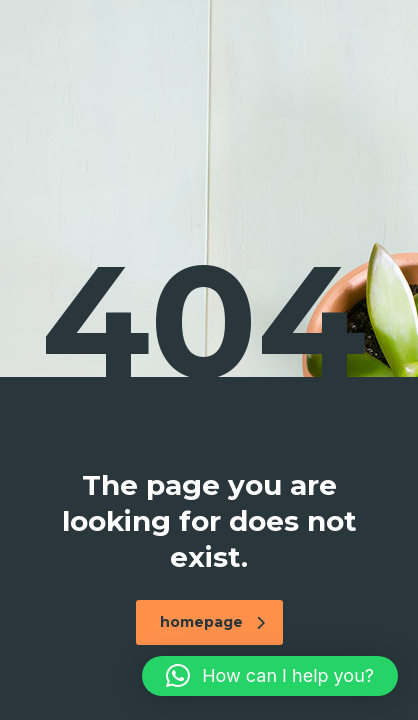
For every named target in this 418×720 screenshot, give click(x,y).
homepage (212, 622)
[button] (270, 676)
